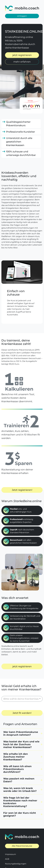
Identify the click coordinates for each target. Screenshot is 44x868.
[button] (22, 723)
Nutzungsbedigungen (16, 853)
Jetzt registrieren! (22, 490)
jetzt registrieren (22, 55)
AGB (7, 849)
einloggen (22, 16)
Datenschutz (11, 858)
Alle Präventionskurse (22, 836)
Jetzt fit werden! (22, 703)
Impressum (11, 844)
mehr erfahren (22, 62)
